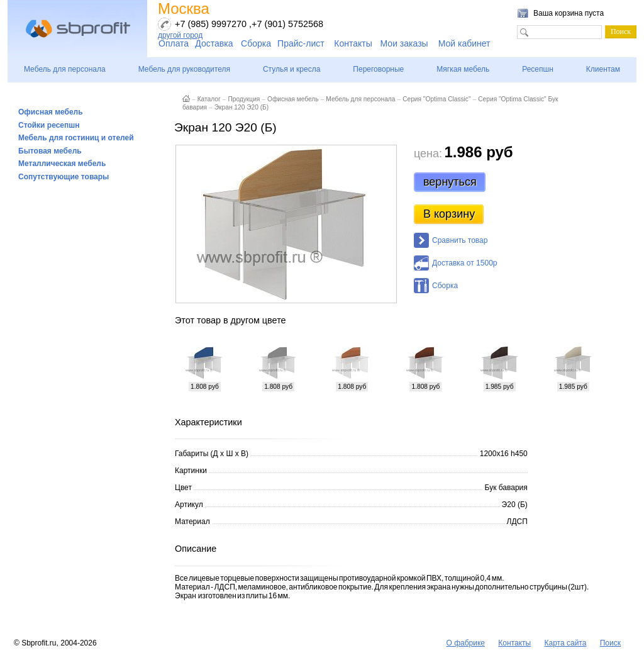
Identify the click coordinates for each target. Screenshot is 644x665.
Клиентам (603, 69)
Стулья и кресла (291, 69)
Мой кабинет (464, 43)
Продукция (244, 99)
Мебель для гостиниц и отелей (76, 138)
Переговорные (378, 69)
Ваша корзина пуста (569, 13)
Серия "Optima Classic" (436, 99)
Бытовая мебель (50, 151)
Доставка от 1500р (464, 263)
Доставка (214, 43)
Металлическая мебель (62, 164)
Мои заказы (404, 43)
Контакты (353, 43)
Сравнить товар (460, 240)
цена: (428, 154)
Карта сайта (566, 643)
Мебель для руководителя (184, 69)
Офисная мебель (51, 112)
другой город (180, 35)
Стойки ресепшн (49, 125)
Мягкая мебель (463, 69)
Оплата (174, 43)
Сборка (256, 43)
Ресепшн (538, 69)
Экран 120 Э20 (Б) (241, 107)
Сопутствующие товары (64, 177)
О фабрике (465, 643)
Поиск (610, 643)
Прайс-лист (301, 43)
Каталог (209, 99)
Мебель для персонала (65, 69)
